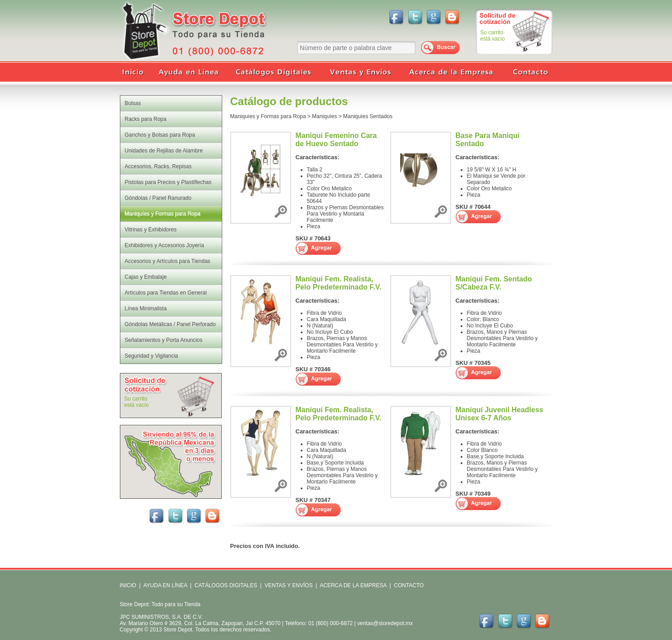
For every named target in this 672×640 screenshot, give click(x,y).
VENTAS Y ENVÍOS (288, 585)
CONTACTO (409, 585)
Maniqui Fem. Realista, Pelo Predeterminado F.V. (339, 283)
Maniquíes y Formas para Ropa (268, 116)
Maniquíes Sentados (368, 116)
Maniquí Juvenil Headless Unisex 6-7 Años (500, 414)
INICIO (128, 585)
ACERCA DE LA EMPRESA (353, 585)
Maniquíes (324, 116)
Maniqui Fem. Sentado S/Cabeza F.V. (494, 283)
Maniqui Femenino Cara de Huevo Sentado (336, 140)
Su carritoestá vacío (493, 36)
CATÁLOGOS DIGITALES (226, 585)
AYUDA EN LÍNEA (165, 585)
